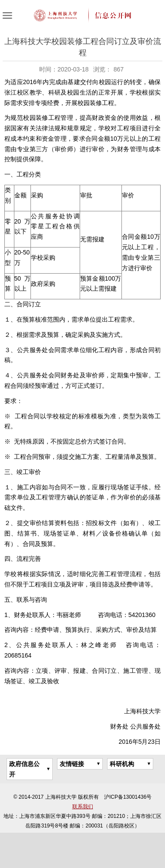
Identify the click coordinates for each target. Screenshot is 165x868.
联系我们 (83, 807)
